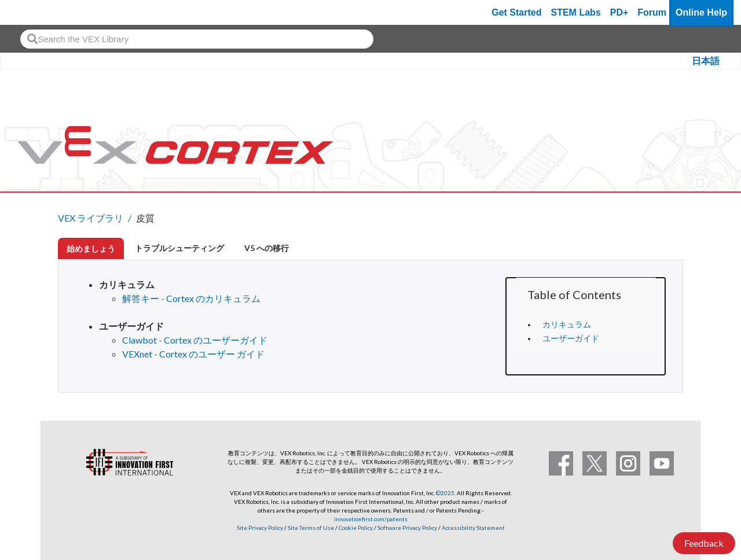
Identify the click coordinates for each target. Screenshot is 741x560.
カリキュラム (567, 325)
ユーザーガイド (571, 338)
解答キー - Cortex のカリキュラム (191, 298)
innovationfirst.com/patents (371, 519)
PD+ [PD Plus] (619, 12)
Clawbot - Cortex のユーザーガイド (195, 340)
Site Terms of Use (310, 528)
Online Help (701, 12)
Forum (652, 12)
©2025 (445, 493)
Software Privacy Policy (407, 528)
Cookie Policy (356, 528)
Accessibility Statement (473, 528)
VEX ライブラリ (91, 218)
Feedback (704, 543)
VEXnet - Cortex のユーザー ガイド (193, 354)
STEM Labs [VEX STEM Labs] (576, 12)
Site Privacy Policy (260, 528)
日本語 (706, 61)
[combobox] (197, 39)
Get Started (516, 12)
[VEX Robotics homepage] (31, 12)
